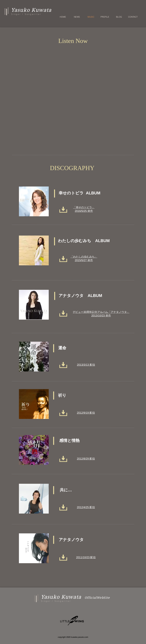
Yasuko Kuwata (61, 597)
